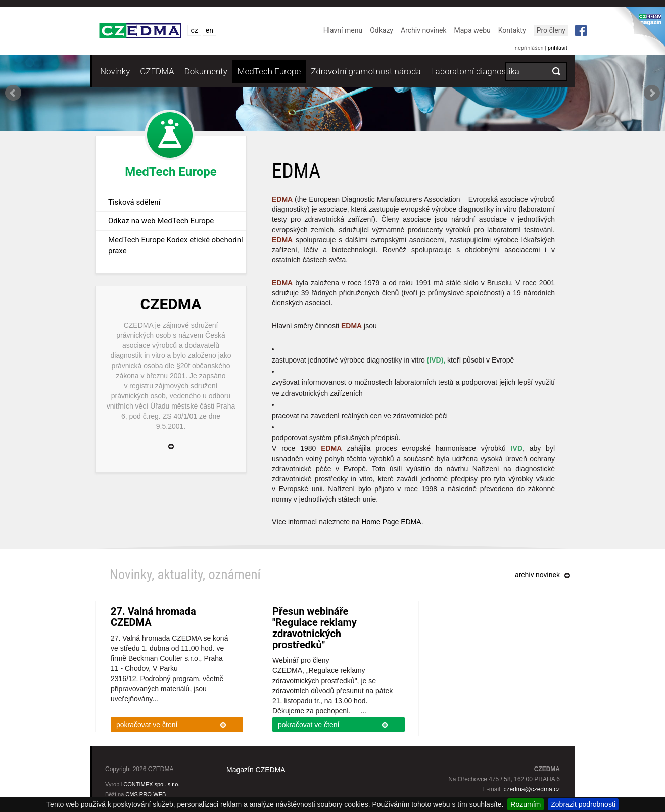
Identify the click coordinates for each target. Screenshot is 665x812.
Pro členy (551, 30)
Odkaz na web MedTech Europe (161, 221)
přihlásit (558, 48)
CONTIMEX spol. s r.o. (151, 784)
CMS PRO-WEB (146, 794)
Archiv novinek (424, 30)
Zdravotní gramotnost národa (366, 71)
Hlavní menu (343, 30)
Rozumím (526, 804)
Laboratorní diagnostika (475, 71)
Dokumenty (206, 71)
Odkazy (382, 30)
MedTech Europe (269, 71)
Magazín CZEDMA (256, 770)
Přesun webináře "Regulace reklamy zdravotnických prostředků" (315, 628)
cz (194, 30)
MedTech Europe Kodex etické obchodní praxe (176, 245)
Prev (13, 93)
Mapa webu (472, 30)
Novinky (115, 71)
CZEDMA (157, 71)
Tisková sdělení (134, 202)
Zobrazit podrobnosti (583, 804)
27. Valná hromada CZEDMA (153, 617)
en (209, 30)
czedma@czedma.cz (532, 789)
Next (652, 93)
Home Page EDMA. (392, 522)
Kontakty (512, 30)
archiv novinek (537, 575)
